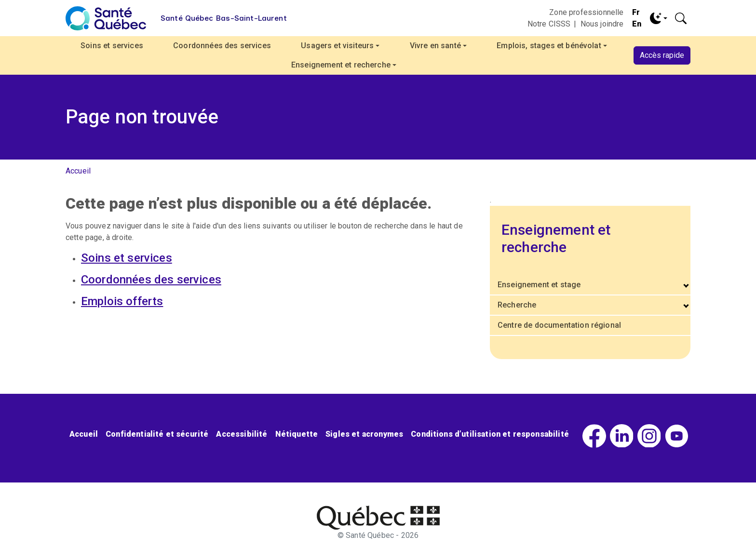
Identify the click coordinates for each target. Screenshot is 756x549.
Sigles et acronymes (364, 434)
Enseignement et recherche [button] (341, 65)
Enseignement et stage (539, 285)
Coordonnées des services (222, 46)
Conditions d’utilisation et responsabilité (490, 434)
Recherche (517, 305)
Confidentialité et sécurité (157, 434)
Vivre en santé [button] (435, 46)
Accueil (78, 171)
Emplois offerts (122, 301)
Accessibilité (242, 434)
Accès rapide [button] (662, 55)
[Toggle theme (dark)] (659, 18)
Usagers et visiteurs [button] (337, 46)
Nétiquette (297, 434)
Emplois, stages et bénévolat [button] (549, 46)
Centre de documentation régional (559, 325)
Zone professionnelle (586, 12)
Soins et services (112, 46)
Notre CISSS (549, 24)
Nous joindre (602, 24)
